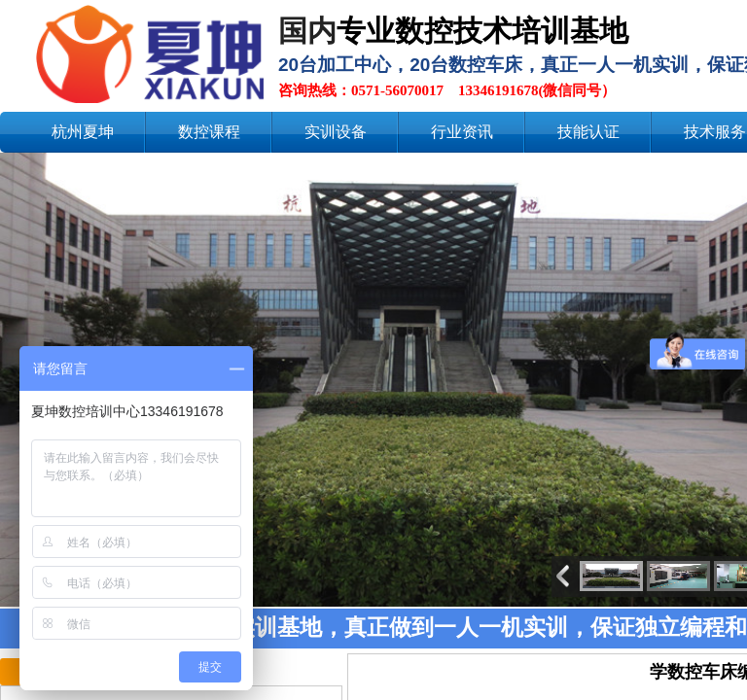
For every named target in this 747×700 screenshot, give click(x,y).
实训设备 (336, 132)
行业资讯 (462, 132)
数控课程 (209, 132)
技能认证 (588, 132)
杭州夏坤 (83, 132)
